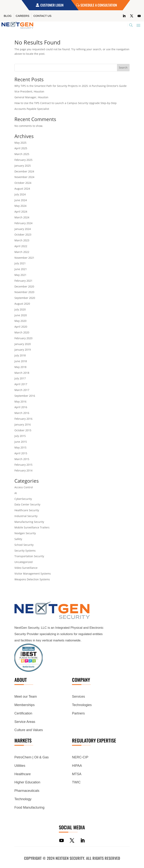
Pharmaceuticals (27, 791)
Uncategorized (24, 562)
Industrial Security (26, 516)
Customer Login (52, 5)
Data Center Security (27, 504)
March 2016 (22, 413)
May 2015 (20, 447)
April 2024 (21, 212)
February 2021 (23, 281)
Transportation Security (29, 556)
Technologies (82, 705)
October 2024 (23, 183)
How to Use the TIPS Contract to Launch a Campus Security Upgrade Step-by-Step (66, 103)
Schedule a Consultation (99, 5)
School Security (24, 545)
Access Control (24, 487)
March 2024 (22, 217)
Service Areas (25, 722)
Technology (23, 799)
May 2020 (20, 321)
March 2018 (22, 373)
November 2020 (24, 292)
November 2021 (24, 258)
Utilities (20, 766)
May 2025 (20, 143)
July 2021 (20, 263)
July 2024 (20, 194)
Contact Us (42, 16)
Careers (23, 16)
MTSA (77, 774)
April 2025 (21, 148)
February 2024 (23, 223)
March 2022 (22, 252)
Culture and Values (29, 730)
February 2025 (23, 160)
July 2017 (20, 378)
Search (123, 68)
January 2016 (23, 424)
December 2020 (24, 286)
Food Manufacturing (29, 807)
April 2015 (21, 453)
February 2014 (23, 470)
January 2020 (23, 344)
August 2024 (22, 189)
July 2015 (20, 436)
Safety (18, 539)
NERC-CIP (80, 757)
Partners (78, 713)
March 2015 (22, 459)
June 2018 (21, 361)
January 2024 (23, 229)
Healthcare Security (27, 510)
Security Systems (25, 551)
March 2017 (22, 390)
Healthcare (23, 774)
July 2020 (20, 309)
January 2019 (23, 350)
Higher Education (27, 782)
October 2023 (23, 235)
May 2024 (20, 206)
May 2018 (20, 367)
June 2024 (21, 200)
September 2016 (25, 396)
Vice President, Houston (29, 91)
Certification (23, 713)
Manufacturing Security (29, 522)
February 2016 (23, 419)
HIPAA (77, 766)
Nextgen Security (25, 533)
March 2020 (22, 332)
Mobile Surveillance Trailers (32, 527)
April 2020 (21, 327)
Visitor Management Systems (33, 574)
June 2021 (21, 269)
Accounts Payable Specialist (32, 109)
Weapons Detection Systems (32, 579)
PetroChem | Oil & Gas (32, 757)
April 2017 (21, 384)
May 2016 (20, 401)
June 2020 (21, 315)
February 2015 (23, 465)
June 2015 (21, 442)
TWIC (76, 782)
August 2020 (22, 304)
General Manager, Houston (31, 97)
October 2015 (23, 430)
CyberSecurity (23, 499)
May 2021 (20, 275)
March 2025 (22, 154)
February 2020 (23, 338)
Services (78, 697)
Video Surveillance (26, 568)
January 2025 (23, 166)
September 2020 (25, 298)
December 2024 (24, 171)
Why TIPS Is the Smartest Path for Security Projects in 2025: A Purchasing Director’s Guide (70, 86)
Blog (8, 16)
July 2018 (20, 355)
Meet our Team (26, 697)
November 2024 (24, 177)
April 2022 (21, 246)
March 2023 (22, 240)
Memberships (25, 705)
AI (16, 493)
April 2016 (21, 407)
